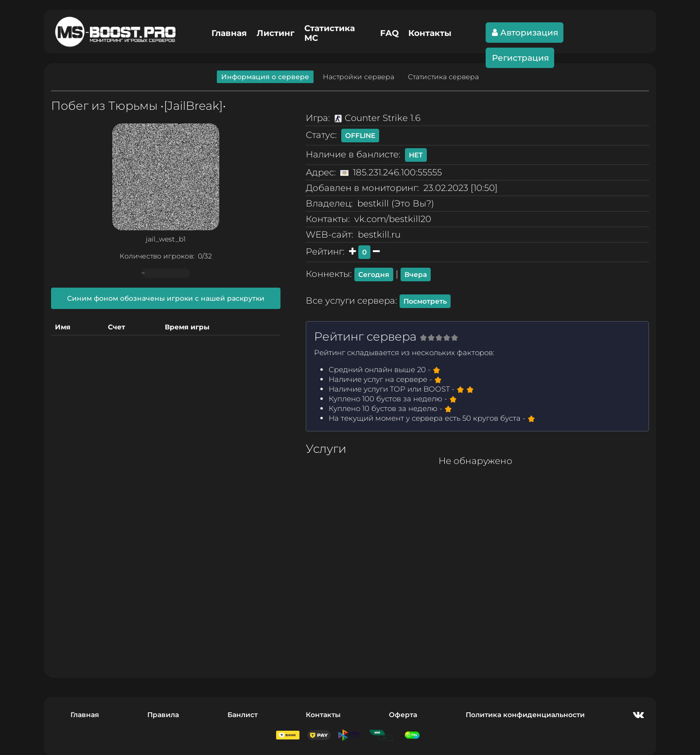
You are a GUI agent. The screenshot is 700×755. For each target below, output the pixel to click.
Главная (229, 33)
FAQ (389, 33)
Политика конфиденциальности (525, 715)
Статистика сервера (443, 77)
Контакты (430, 33)
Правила (163, 715)
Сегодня (374, 275)
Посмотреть (425, 301)
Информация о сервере (265, 77)
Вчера (416, 275)
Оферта (403, 715)
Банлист (243, 715)
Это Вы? (413, 203)
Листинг (276, 33)
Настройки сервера (359, 77)
